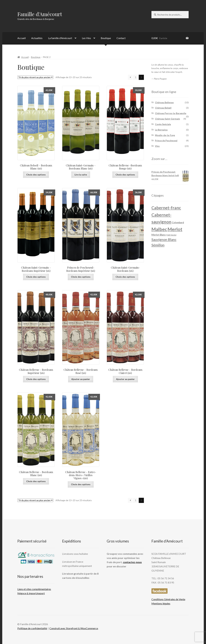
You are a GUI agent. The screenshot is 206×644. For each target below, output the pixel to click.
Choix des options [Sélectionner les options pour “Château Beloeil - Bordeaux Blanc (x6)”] (36, 175)
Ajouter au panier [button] (81, 379)
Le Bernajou (161, 130)
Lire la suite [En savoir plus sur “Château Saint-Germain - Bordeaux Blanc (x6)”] (81, 175)
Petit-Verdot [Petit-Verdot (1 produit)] (171, 235)
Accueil (21, 38)
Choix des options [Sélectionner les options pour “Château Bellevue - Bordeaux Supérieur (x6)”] (36, 379)
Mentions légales (161, 603)
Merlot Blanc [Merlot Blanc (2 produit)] (159, 235)
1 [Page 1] (136, 77)
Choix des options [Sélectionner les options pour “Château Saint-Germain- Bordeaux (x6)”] (125, 277)
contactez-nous (132, 562)
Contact (121, 38)
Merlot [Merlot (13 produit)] (175, 229)
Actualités (37, 38)
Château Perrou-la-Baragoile (171, 113)
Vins (157, 146)
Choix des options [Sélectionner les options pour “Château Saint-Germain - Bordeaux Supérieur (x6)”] (36, 277)
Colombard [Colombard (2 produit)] (178, 222)
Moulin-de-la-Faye (165, 135)
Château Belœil (163, 108)
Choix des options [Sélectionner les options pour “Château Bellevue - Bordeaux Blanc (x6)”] (36, 481)
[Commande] (35, 77)
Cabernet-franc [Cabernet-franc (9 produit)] (166, 208)
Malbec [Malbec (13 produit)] (159, 229)
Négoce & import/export (31, 593)
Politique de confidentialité (32, 628)
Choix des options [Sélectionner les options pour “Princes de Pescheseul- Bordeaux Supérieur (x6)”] (81, 277)
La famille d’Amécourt (60, 38)
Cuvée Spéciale (163, 124)
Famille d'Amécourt (40, 14)
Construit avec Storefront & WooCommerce (74, 628)
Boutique (106, 38)
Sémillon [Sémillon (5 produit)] (158, 245)
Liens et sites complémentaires (34, 589)
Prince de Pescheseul (166, 141)
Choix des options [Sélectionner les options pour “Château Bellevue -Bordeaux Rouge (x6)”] (125, 175)
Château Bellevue (164, 102)
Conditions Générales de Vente (168, 599)
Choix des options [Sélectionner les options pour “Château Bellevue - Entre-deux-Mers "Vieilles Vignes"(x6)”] (81, 484)
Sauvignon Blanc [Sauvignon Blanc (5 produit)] (164, 240)
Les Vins (86, 38)
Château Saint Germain (167, 119)
